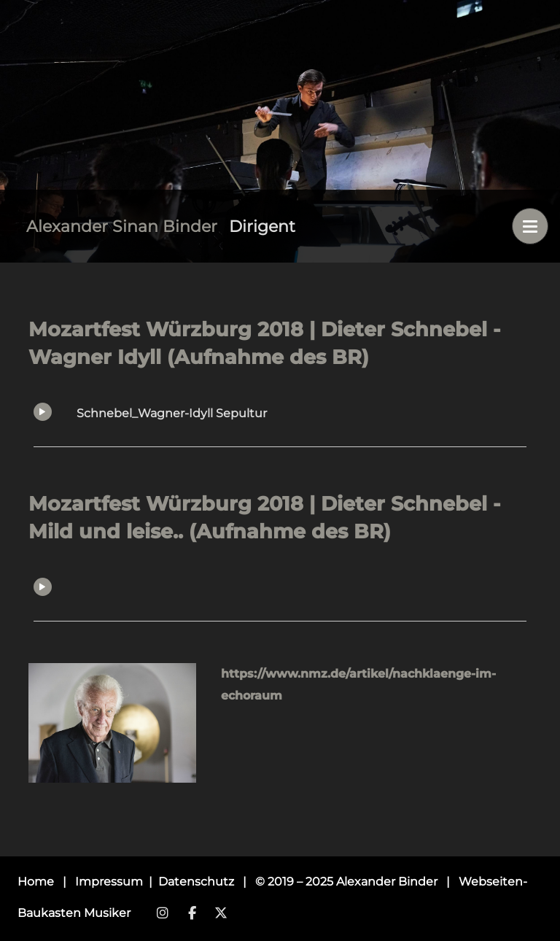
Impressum (110, 882)
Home (36, 882)
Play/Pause (43, 412)
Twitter (221, 913)
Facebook (192, 913)
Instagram (163, 913)
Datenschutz (198, 882)
